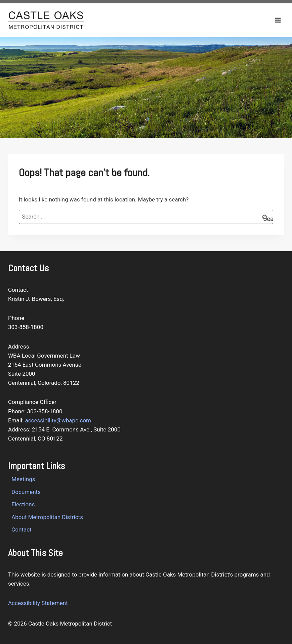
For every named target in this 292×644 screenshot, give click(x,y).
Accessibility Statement (38, 603)
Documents (26, 492)
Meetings (23, 479)
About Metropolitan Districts (47, 517)
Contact (21, 530)
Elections (23, 504)
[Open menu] (278, 20)
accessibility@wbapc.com (58, 420)
